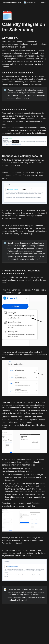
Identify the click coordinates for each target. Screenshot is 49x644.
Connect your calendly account (22, 156)
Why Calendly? (10, 38)
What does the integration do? (18, 73)
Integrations (19, 173)
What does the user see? (15, 110)
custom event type (26, 277)
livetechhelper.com (9, 425)
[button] (42, 3)
